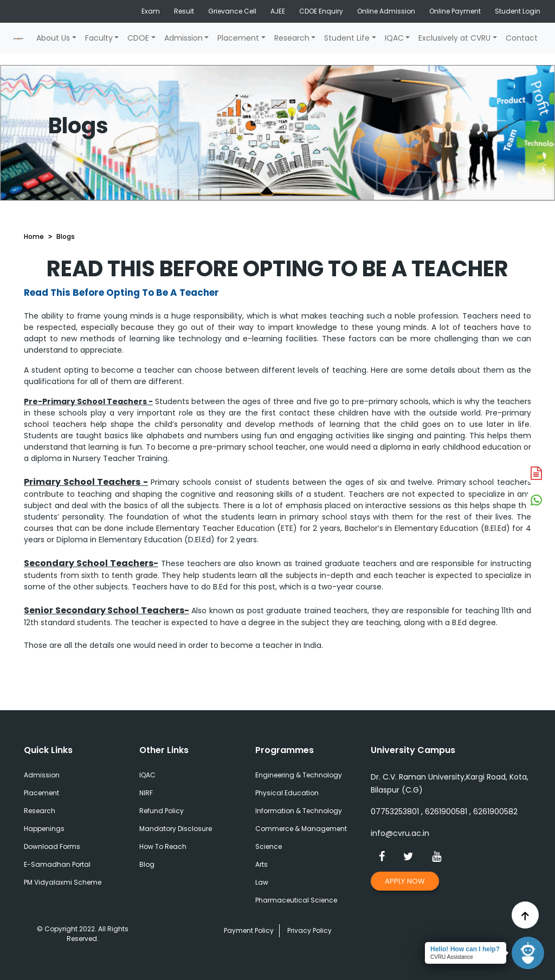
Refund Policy (162, 811)
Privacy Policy (309, 930)
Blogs (66, 236)
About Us (53, 38)
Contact (522, 38)
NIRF (146, 793)
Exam (151, 11)
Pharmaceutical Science (296, 900)
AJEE (278, 11)
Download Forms (52, 846)
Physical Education (287, 793)
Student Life (347, 38)
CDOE (138, 38)
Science (269, 846)
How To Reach (163, 846)
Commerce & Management (301, 829)
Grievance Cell (232, 11)
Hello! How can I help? (465, 949)
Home (34, 236)
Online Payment (455, 11)
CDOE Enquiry (321, 11)
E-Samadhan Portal (57, 864)
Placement (238, 38)
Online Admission (386, 11)
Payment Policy (249, 930)
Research (292, 38)
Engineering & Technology (299, 775)
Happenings (44, 829)
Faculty (99, 38)
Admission (183, 38)
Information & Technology (299, 811)
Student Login (518, 11)
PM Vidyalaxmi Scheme (63, 882)
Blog (147, 864)
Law (262, 882)
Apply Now (405, 881)
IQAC (394, 38)
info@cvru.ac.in (400, 833)
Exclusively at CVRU (454, 38)
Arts (262, 864)
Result (184, 11)
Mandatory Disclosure (176, 829)
